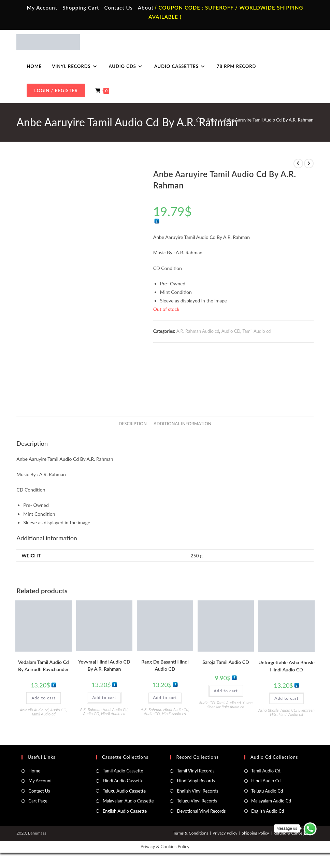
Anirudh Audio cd (34, 710)
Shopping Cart (81, 8)
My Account (42, 8)
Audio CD (231, 331)
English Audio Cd (268, 811)
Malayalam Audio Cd (271, 801)
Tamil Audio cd (257, 331)
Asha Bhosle (268, 710)
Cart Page (38, 801)
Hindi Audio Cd (266, 781)
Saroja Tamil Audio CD (226, 662)
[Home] (198, 120)
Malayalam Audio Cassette (128, 801)
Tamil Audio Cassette (123, 771)
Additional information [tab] (182, 424)
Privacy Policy (225, 833)
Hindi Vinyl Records (196, 781)
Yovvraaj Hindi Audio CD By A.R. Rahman (104, 665)
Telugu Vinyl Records (197, 801)
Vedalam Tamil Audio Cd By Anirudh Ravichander (44, 666)
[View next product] (309, 163)
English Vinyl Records (197, 791)
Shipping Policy (255, 833)
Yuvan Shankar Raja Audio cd (230, 705)
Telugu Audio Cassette (124, 791)
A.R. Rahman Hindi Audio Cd (104, 709)
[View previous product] (298, 163)
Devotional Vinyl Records (201, 811)
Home (34, 771)
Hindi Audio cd (113, 714)
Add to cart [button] (43, 698)
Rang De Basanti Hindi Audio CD (165, 665)
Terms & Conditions (191, 833)
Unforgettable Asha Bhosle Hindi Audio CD (286, 666)
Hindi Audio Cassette (123, 781)
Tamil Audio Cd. (266, 771)
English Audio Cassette (125, 811)
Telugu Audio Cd (267, 791)
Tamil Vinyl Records (196, 771)
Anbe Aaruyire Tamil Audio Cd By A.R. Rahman (269, 120)
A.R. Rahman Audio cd (198, 331)
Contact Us (118, 8)
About (146, 8)
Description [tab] (133, 424)
